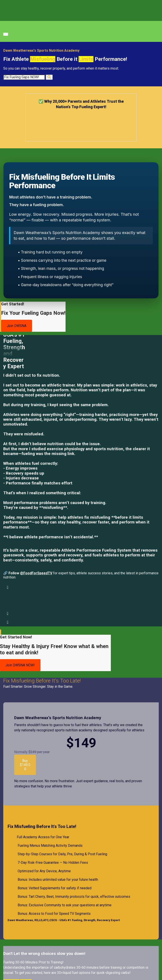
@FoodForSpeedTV (36, 563)
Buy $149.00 (25, 754)
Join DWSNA (17, 315)
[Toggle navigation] (6, 24)
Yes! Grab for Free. (17, 971)
